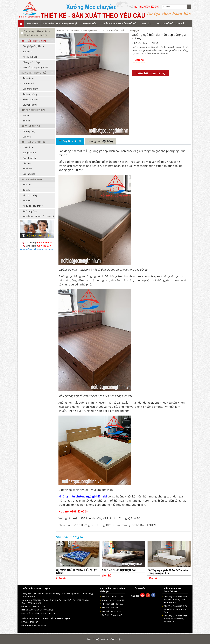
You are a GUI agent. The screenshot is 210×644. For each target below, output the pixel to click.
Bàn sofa (27, 51)
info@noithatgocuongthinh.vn (41, 613)
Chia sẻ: (135, 596)
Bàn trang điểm (30, 89)
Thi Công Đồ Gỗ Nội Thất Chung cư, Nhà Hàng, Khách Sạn (176, 619)
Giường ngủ (134, 31)
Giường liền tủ (30, 105)
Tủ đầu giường (30, 94)
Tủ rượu (27, 184)
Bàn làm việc (29, 174)
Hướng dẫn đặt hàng (100, 141)
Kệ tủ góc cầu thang (33, 206)
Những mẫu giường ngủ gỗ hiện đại (83, 496)
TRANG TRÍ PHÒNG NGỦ (113, 31)
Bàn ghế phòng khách (33, 46)
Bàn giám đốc (29, 153)
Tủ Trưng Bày (30, 211)
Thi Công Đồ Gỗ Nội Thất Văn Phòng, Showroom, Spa (176, 609)
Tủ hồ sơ (27, 169)
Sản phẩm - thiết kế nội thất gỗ (84, 31)
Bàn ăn (26, 115)
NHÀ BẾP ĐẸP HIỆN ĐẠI (33, 110)
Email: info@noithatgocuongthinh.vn (37, 249)
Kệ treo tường (30, 195)
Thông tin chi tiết (70, 141)
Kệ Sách (27, 200)
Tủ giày (26, 190)
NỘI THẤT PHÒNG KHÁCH (34, 41)
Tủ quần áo (28, 78)
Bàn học (27, 137)
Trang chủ (61, 31)
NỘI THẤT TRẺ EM (30, 126)
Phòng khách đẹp (31, 62)
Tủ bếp (26, 121)
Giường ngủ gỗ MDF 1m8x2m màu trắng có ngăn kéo (168, 571)
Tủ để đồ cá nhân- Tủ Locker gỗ (39, 216)
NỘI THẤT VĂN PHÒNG (33, 142)
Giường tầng (29, 131)
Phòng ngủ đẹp (30, 99)
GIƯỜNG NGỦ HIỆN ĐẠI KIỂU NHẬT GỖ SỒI (76, 571)
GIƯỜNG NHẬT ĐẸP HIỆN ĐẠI (119, 570)
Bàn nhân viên (30, 158)
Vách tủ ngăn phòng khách (36, 67)
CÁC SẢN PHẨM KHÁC (32, 179)
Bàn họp (27, 163)
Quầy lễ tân (28, 147)
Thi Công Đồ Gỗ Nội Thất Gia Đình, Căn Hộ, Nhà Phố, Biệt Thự (176, 600)
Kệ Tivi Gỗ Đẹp (30, 57)
